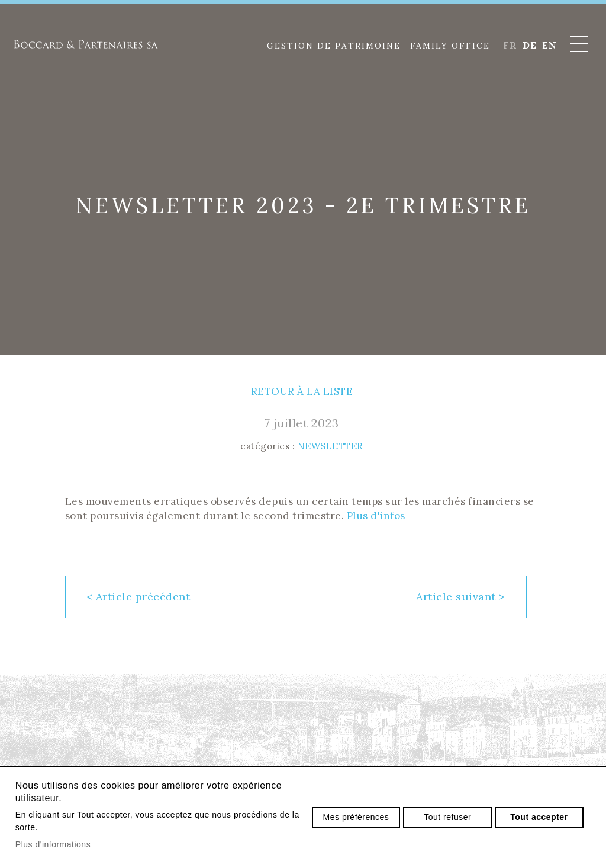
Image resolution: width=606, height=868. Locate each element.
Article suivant (461, 597)
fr (510, 45)
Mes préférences (356, 817)
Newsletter (331, 446)
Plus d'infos (376, 516)
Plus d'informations (53, 844)
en (549, 45)
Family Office (450, 46)
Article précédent (138, 597)
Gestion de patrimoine (334, 46)
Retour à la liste (302, 391)
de (529, 45)
